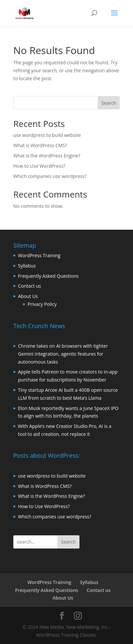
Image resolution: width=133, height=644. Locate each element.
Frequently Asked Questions (48, 276)
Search (109, 103)
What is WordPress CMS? (40, 145)
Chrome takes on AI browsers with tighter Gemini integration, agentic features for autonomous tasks (63, 354)
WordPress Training (39, 255)
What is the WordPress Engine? (47, 156)
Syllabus (27, 266)
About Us (28, 296)
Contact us (29, 286)
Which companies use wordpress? (50, 176)
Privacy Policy (42, 304)
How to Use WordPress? (39, 166)
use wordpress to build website (47, 135)
